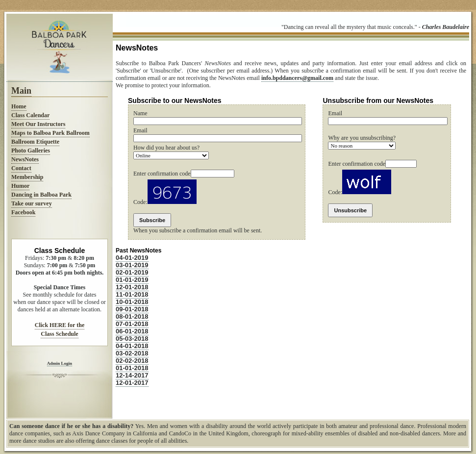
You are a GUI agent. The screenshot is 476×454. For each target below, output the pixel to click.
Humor (20, 186)
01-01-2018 (132, 368)
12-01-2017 (132, 383)
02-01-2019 (132, 272)
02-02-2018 (132, 361)
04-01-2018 (132, 346)
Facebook (23, 212)
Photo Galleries (31, 151)
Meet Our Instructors (38, 124)
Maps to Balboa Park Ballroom (50, 133)
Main (21, 91)
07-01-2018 (132, 324)
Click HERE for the (60, 325)
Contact (21, 168)
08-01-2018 (132, 316)
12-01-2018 (132, 287)
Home (19, 106)
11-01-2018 (132, 294)
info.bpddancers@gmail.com (297, 78)
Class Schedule (59, 334)
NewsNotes (25, 159)
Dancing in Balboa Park (41, 195)
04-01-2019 (132, 258)
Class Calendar (30, 115)
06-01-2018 (132, 331)
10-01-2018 (132, 302)
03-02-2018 (132, 353)
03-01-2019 (132, 265)
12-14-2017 (132, 375)
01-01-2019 (132, 280)
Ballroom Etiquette (35, 142)
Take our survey (32, 203)
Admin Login (60, 363)
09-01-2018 (132, 309)
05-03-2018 (132, 339)
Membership (27, 177)
